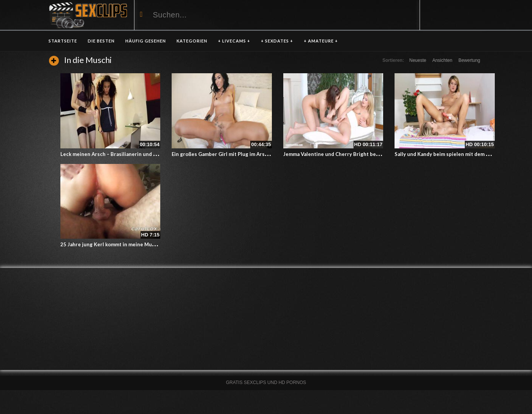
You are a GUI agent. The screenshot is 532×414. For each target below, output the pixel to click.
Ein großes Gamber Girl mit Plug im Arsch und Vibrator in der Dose (251, 154)
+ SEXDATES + (277, 41)
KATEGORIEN (192, 41)
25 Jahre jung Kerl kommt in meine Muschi (111, 244)
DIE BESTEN (101, 41)
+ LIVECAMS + (234, 41)
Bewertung (469, 60)
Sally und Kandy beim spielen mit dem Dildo (447, 154)
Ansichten (442, 60)
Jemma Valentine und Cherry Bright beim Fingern (342, 154)
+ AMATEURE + (321, 41)
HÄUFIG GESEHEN (146, 41)
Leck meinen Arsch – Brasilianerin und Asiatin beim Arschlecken (137, 154)
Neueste (418, 60)
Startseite (63, 41)
